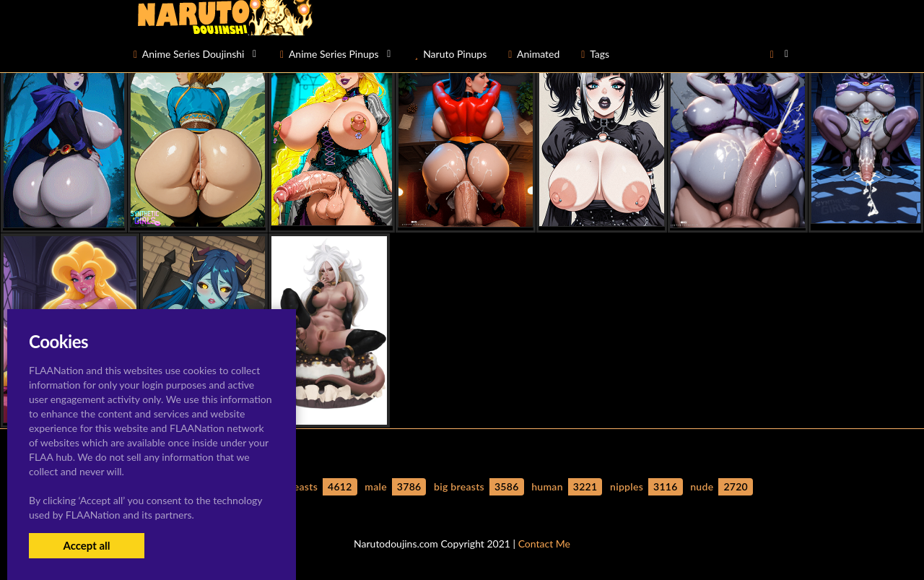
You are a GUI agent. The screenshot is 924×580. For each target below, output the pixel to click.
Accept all (86, 545)
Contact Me (544, 544)
